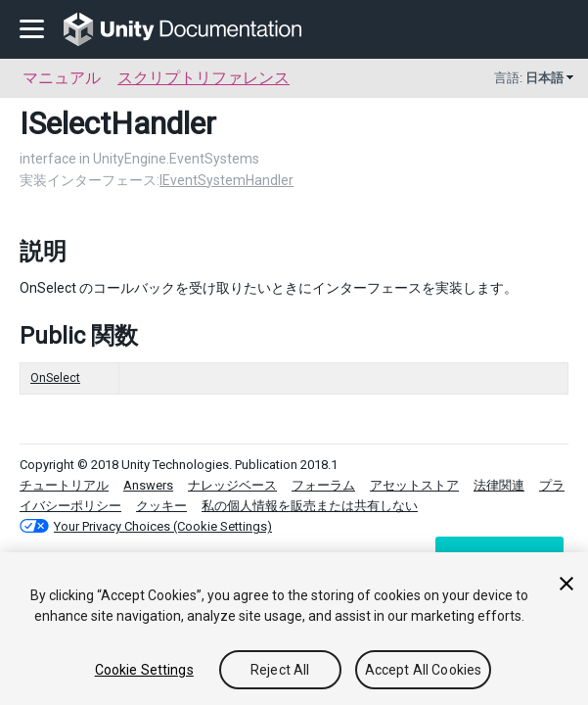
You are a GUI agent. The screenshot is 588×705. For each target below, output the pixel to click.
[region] (294, 629)
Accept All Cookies (424, 670)
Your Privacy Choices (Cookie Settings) (163, 526)
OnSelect (55, 378)
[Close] (566, 584)
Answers (148, 485)
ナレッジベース (232, 485)
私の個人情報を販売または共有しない (310, 506)
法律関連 (499, 485)
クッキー (161, 506)
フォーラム (323, 485)
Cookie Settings (144, 670)
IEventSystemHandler (226, 180)
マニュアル (62, 78)
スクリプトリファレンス (204, 78)
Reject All (280, 670)
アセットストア (414, 485)
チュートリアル (64, 485)
